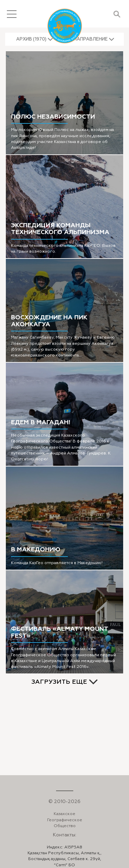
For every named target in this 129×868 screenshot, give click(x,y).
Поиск (117, 14)
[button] (35, 39)
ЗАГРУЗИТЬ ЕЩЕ (59, 682)
